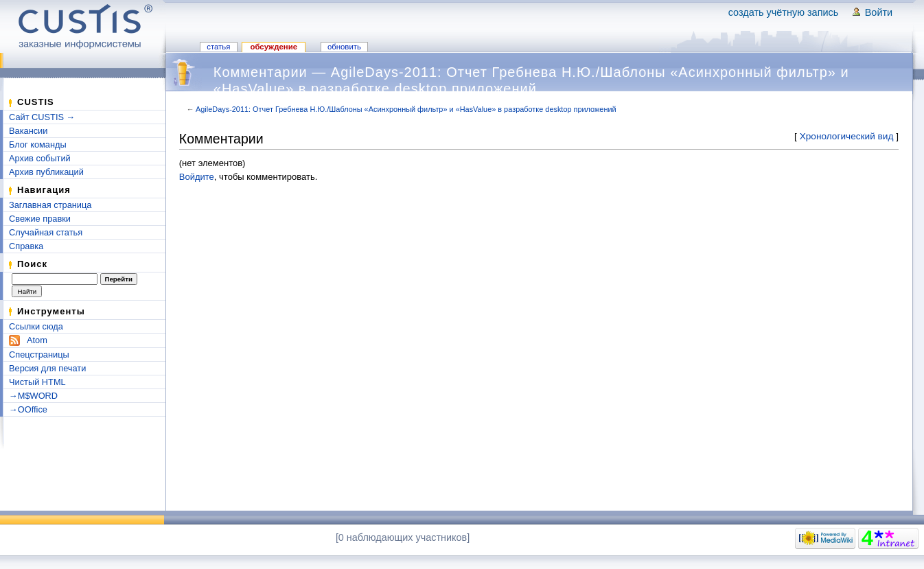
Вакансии (28, 131)
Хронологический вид (847, 136)
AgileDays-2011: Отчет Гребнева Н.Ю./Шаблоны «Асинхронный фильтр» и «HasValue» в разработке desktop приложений (406, 109)
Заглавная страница (50, 205)
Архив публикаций (46, 172)
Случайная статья (46, 232)
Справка (26, 246)
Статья (218, 47)
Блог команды (38, 144)
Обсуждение (274, 47)
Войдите (197, 177)
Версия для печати (47, 368)
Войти (879, 12)
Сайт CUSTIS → (42, 117)
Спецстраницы (39, 355)
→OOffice (28, 409)
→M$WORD (33, 396)
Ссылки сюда (36, 326)
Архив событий (40, 158)
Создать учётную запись (784, 12)
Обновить (344, 47)
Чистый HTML (37, 382)
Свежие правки (40, 219)
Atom (37, 340)
